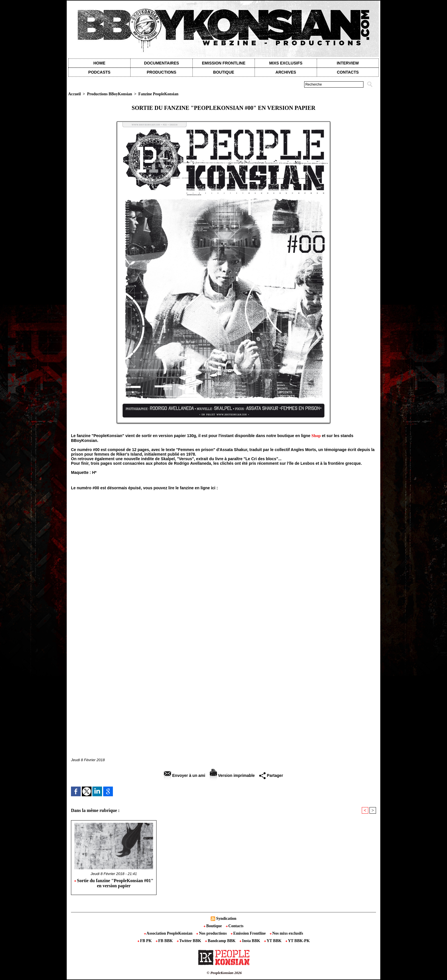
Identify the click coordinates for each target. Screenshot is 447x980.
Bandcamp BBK (221, 941)
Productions (161, 72)
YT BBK (273, 941)
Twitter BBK (190, 941)
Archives (286, 72)
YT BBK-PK (297, 941)
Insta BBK (250, 941)
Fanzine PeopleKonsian (158, 94)
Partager (271, 775)
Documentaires (161, 63)
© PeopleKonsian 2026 (224, 973)
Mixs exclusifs (286, 63)
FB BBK (165, 941)
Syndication (226, 919)
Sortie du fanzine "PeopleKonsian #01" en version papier (114, 883)
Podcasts (99, 72)
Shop (316, 436)
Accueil (74, 94)
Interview (348, 63)
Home (99, 63)
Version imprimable (232, 775)
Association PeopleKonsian (169, 933)
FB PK (145, 941)
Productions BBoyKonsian (109, 94)
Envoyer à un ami (185, 775)
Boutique (224, 72)
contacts (348, 72)
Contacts (235, 926)
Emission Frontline (223, 63)
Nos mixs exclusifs (287, 933)
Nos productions (212, 933)
